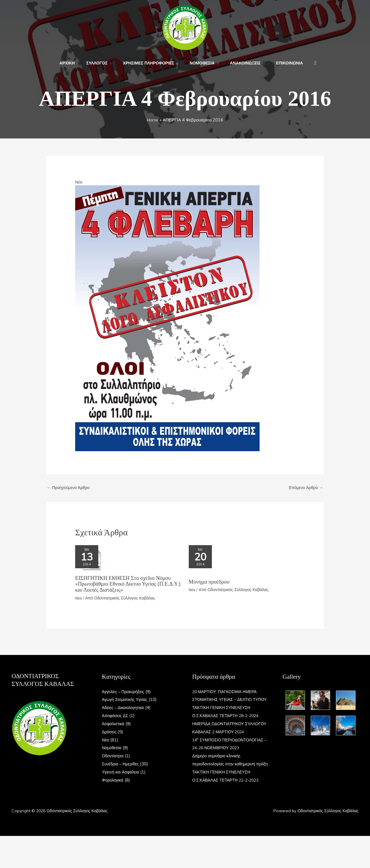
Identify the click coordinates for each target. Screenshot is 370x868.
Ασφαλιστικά (114, 724)
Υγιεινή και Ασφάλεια (122, 772)
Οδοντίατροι (114, 756)
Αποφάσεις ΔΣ (116, 716)
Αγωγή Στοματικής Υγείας (126, 700)
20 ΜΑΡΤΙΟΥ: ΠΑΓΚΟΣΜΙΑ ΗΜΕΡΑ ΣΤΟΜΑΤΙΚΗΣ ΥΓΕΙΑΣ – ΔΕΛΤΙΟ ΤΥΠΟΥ (227, 700)
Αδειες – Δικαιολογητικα (125, 708)
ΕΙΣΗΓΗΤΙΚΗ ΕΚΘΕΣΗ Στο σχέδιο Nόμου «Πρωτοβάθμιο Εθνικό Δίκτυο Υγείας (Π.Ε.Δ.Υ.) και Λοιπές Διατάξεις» (126, 584)
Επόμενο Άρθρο (305, 488)
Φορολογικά (113, 780)
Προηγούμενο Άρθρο (70, 488)
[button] (115, 63)
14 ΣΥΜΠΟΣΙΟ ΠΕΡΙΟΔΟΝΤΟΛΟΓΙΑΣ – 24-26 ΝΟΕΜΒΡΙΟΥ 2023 (223, 764)
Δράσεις (110, 732)
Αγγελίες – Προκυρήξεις (125, 692)
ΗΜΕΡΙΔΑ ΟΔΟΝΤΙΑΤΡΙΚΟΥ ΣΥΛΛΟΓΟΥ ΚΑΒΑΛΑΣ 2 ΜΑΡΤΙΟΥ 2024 (226, 740)
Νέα (79, 182)
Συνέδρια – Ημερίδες (122, 764)
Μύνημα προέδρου (211, 584)
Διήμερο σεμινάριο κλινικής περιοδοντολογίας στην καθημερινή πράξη (226, 788)
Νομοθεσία (112, 748)
